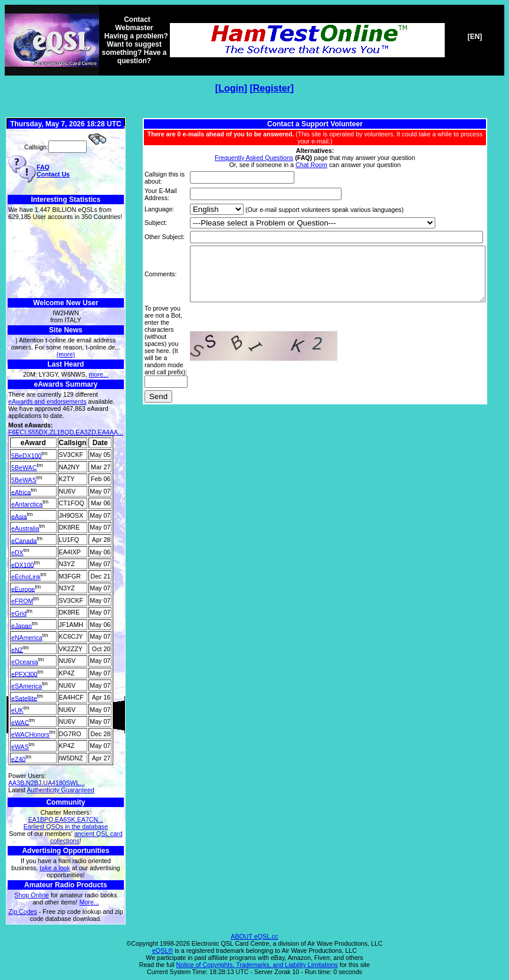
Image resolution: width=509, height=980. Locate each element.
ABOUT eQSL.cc (254, 936)
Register (272, 88)
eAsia (19, 516)
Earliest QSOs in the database (66, 827)
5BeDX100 (27, 455)
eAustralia (25, 528)
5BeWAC (24, 468)
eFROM (22, 601)
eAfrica (21, 492)
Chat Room (314, 158)
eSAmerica (27, 686)
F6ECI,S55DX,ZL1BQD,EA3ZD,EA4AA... (66, 432)
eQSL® (162, 950)
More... (89, 902)
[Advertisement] (66, 259)
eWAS (20, 747)
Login (231, 88)
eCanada (24, 540)
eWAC (20, 722)
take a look (55, 868)
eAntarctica (27, 504)
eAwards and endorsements (47, 401)
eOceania (25, 662)
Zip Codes (23, 912)
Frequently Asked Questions (256, 151)
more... (99, 374)
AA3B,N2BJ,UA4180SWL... (47, 783)
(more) (66, 354)
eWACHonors (30, 734)
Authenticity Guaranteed (60, 790)
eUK (17, 710)
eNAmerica (27, 638)
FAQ (43, 167)
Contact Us (53, 174)
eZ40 (18, 759)
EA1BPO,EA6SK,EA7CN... (66, 819)
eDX (17, 553)
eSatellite (24, 698)
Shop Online (32, 895)
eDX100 (23, 564)
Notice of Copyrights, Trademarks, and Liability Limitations (257, 965)
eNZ (17, 649)
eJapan (22, 625)
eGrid (19, 613)
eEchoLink (26, 577)
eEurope (23, 589)
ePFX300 (24, 674)
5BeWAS (24, 480)
